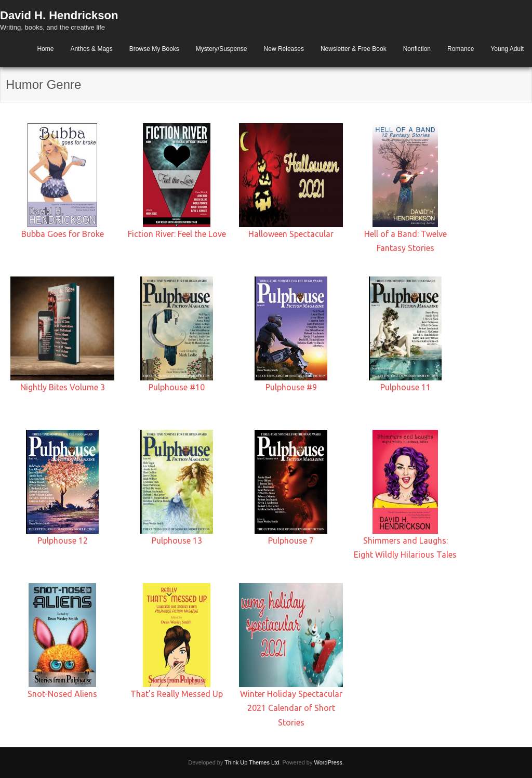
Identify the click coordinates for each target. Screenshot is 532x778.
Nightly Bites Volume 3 (63, 387)
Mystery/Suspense (222, 49)
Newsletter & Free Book (354, 49)
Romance (461, 49)
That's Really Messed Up (177, 694)
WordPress (328, 762)
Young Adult (507, 49)
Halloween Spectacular (291, 234)
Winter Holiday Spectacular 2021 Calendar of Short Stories (291, 708)
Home (45, 49)
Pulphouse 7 (291, 540)
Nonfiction (417, 49)
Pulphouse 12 (63, 540)
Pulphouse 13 (177, 540)
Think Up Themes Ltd (252, 762)
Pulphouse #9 (291, 387)
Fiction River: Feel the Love (177, 234)
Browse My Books (154, 49)
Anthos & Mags (91, 49)
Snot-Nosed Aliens (62, 694)
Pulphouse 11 (405, 387)
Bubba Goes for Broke (63, 234)
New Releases (284, 49)
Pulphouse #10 (177, 387)
